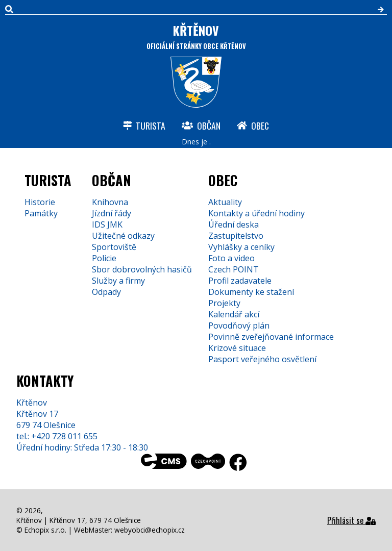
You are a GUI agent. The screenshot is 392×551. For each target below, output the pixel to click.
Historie (40, 202)
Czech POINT (234, 269)
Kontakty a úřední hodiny (256, 213)
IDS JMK (107, 224)
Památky (41, 213)
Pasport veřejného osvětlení (262, 359)
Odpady (106, 292)
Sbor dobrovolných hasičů (142, 269)
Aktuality (225, 202)
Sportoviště (114, 247)
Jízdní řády (112, 213)
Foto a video (231, 258)
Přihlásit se (351, 520)
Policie (104, 258)
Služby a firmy (118, 281)
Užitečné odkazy (123, 236)
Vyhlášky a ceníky (241, 247)
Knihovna (110, 202)
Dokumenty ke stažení (251, 292)
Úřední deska (234, 224)
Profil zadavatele (240, 281)
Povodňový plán (239, 325)
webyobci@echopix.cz (150, 530)
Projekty (224, 303)
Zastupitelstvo (236, 236)
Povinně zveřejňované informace (271, 337)
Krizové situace (237, 348)
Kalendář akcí (234, 314)
